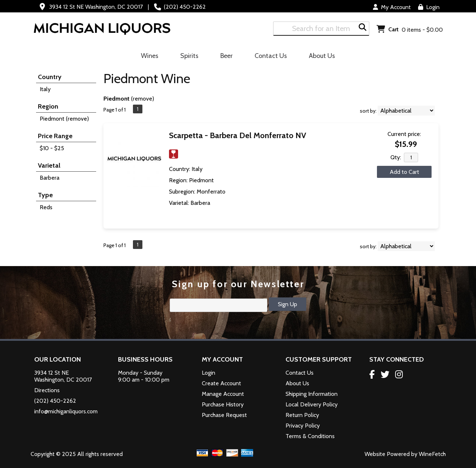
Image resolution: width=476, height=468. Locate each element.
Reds (46, 207)
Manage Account (223, 394)
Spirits (187, 57)
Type (45, 195)
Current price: (404, 134)
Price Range (55, 136)
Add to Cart (404, 172)
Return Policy (302, 415)
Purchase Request (224, 415)
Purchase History (223, 404)
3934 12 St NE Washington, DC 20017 (96, 7)
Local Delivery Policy (312, 404)
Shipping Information (312, 394)
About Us (320, 57)
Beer (224, 57)
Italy (45, 89)
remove (143, 99)
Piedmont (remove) (64, 119)
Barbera (50, 178)
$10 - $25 (52, 148)
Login (429, 7)
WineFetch (432, 454)
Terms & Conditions (310, 436)
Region (48, 106)
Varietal (49, 165)
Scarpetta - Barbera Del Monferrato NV (238, 135)
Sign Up (288, 304)
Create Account (221, 383)
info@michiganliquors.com (66, 411)
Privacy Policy (303, 426)
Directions (47, 390)
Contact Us (271, 56)
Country (50, 77)
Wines (147, 57)
